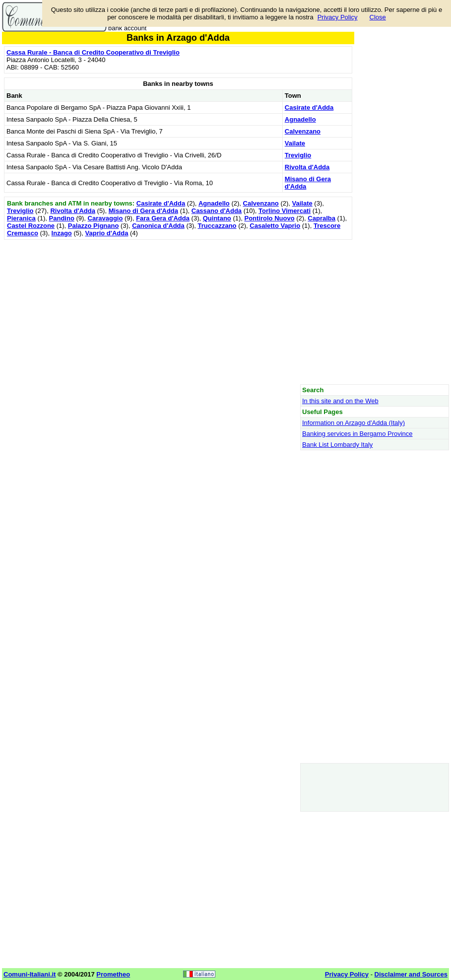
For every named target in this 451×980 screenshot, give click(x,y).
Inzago (62, 233)
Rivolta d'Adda (307, 167)
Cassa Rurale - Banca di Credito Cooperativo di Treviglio (93, 52)
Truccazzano (217, 226)
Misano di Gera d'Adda (143, 211)
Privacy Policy (338, 17)
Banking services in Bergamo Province (357, 434)
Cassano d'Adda (217, 211)
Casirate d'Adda (309, 107)
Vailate (295, 143)
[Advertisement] (178, 312)
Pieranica (21, 218)
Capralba (322, 218)
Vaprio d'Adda (107, 233)
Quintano (217, 218)
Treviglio (298, 155)
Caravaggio (105, 218)
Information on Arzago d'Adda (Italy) (354, 423)
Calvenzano (303, 131)
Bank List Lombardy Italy (337, 445)
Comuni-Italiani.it (30, 974)
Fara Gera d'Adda (163, 218)
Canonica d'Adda (158, 226)
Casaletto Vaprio (275, 226)
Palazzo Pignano (94, 226)
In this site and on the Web (340, 401)
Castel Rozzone (31, 226)
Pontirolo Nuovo (270, 218)
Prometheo (113, 974)
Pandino (62, 218)
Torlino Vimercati (285, 211)
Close (378, 17)
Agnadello (300, 119)
